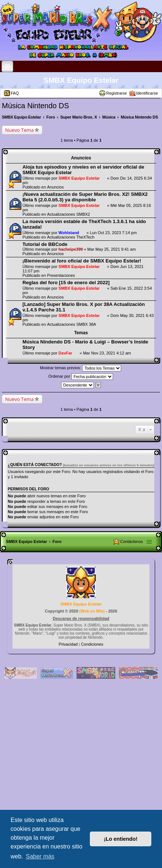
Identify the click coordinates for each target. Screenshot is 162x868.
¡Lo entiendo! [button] (121, 839)
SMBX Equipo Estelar (81, 80)
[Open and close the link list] (7, 66)
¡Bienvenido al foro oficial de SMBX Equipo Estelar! (82, 261)
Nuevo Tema (20, 130)
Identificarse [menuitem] (147, 93)
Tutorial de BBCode (45, 244)
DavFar (65, 353)
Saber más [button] (40, 856)
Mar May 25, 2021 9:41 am (111, 249)
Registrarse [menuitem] (116, 93)
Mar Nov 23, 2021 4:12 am (107, 353)
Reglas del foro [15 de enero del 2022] (66, 283)
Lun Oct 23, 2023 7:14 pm (113, 233)
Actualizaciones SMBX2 (69, 214)
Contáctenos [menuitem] (131, 541)
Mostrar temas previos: (81, 368)
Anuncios (55, 187)
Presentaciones (61, 275)
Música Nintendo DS (35, 106)
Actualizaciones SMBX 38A (72, 324)
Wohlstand (69, 233)
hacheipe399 (71, 249)
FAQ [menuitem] (15, 93)
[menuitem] (69, 644)
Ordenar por (80, 377)
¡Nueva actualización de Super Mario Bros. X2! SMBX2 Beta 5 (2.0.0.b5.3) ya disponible (85, 197)
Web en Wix (92, 611)
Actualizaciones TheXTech (71, 237)
